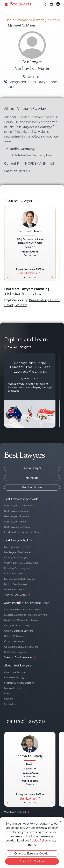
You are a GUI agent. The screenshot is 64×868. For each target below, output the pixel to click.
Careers (9, 699)
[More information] (39, 273)
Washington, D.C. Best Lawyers (21, 563)
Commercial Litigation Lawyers (21, 647)
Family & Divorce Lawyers (19, 625)
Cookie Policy (39, 840)
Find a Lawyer (16, 20)
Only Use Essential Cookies (32, 853)
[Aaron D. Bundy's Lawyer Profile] (30, 748)
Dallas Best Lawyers (15, 573)
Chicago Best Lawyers (16, 558)
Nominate (32, 478)
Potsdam (21, 305)
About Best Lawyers (15, 672)
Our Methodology (14, 677)
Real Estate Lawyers (15, 652)
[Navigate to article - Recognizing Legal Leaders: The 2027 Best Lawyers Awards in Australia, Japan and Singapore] (30, 390)
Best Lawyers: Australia (17, 516)
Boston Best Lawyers (16, 584)
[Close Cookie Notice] (60, 821)
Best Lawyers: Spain (15, 522)
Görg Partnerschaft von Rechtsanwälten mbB (30, 241)
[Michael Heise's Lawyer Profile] (30, 224)
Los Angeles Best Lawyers (18, 552)
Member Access (32, 487)
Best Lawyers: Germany (17, 527)
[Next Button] (53, 244)
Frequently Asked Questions (20, 683)
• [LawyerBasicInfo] (25, 278)
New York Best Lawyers (17, 547)
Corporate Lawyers (15, 641)
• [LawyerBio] (30, 278)
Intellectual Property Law (23, 294)
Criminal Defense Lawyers (19, 631)
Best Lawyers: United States (19, 506)
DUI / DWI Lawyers (15, 636)
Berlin (55, 20)
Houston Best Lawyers (17, 568)
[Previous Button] (7, 244)
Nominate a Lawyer (15, 688)
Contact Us (10, 704)
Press (7, 693)
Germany (39, 20)
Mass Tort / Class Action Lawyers (22, 620)
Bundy (30, 764)
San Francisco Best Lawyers (19, 579)
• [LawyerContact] (35, 278)
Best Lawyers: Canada (16, 511)
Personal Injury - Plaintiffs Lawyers (23, 610)
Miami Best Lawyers (15, 590)
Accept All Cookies (32, 861)
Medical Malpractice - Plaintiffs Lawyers (26, 615)
